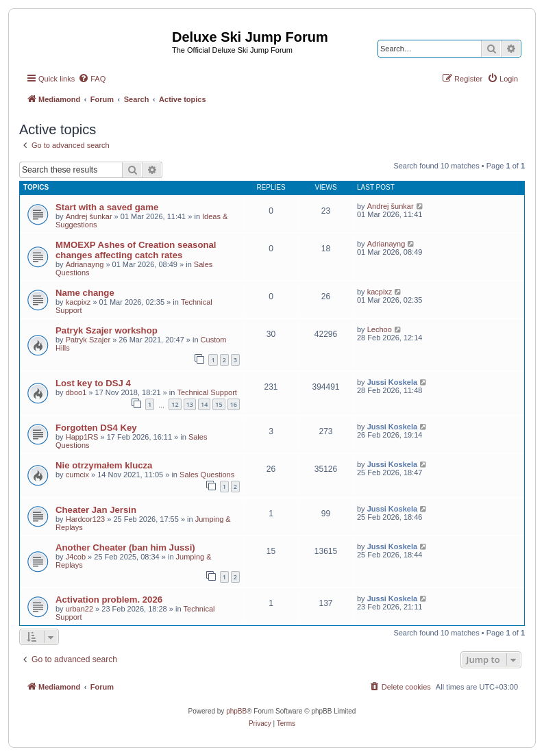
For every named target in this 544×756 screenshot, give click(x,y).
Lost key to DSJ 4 (93, 383)
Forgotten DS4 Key (96, 428)
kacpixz (78, 302)
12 (175, 404)
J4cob (76, 557)
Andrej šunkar (89, 216)
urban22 (79, 609)
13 (190, 404)
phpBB (236, 711)
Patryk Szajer (88, 340)
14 (204, 404)
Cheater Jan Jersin (96, 510)
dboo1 (76, 392)
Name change (85, 293)
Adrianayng (85, 264)
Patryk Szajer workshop (107, 330)
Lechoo (380, 329)
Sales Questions (207, 475)
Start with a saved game (107, 207)
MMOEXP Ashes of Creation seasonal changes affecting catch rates (136, 250)
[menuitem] (92, 79)
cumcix (77, 475)
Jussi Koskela (392, 382)
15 (219, 404)
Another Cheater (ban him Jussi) (125, 547)
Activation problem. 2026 (109, 600)
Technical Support (207, 392)
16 (234, 404)
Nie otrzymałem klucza (104, 465)
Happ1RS (82, 437)
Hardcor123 (85, 519)
